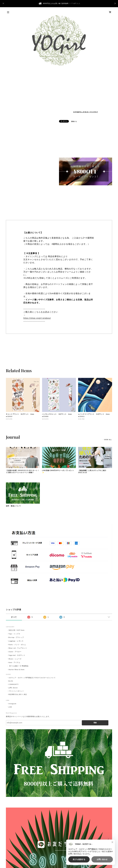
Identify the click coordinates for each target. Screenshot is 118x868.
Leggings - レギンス (16, 641)
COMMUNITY (14, 684)
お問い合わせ (13, 688)
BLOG (11, 681)
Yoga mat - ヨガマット (17, 655)
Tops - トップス (14, 634)
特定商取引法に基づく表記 (18, 694)
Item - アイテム (14, 662)
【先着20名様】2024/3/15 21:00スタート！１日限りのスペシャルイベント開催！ (23, 471)
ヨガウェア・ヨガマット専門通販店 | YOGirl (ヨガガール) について (32, 678)
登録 (95, 723)
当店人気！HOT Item (16, 630)
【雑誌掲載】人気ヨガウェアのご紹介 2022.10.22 (93, 471)
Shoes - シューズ (15, 659)
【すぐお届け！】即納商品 (18, 666)
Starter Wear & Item (16, 669)
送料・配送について (13, 506)
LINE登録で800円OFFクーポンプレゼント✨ (58, 471)
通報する (74, 121)
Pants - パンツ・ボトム (17, 645)
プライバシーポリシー (16, 691)
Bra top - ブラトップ (16, 637)
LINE (10, 707)
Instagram (12, 704)
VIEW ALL (108, 440)
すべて (14, 617)
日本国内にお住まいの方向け (86, 112)
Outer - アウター (15, 652)
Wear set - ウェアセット (18, 648)
